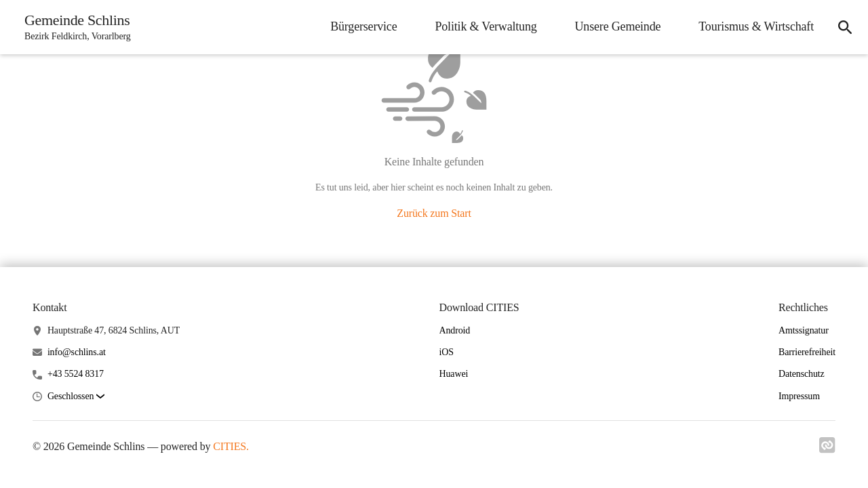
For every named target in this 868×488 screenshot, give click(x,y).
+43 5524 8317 (76, 374)
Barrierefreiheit (807, 352)
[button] (76, 397)
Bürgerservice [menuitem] (363, 26)
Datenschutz (802, 374)
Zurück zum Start (434, 213)
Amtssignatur (804, 330)
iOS (447, 352)
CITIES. (231, 446)
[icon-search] (845, 27)
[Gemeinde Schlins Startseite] (74, 27)
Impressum (799, 396)
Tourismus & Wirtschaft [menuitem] (756, 26)
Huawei (454, 374)
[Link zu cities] (827, 449)
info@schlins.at (77, 352)
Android (455, 330)
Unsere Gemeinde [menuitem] (618, 26)
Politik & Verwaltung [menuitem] (486, 26)
